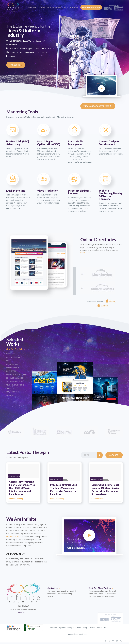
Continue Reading (16, 499)
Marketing (16, 65)
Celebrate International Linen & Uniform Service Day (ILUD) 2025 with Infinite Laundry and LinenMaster (22, 488)
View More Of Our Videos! (98, 106)
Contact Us (53, 588)
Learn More (85, 253)
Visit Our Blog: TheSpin (100, 588)
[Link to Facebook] (106, 641)
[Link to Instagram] (109, 641)
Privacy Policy (23, 612)
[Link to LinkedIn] (117, 641)
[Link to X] (121, 641)
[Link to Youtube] (113, 641)
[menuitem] (31, 5)
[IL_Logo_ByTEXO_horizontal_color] (15, 7)
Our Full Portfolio (17, 349)
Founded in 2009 (14, 536)
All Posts (114, 455)
